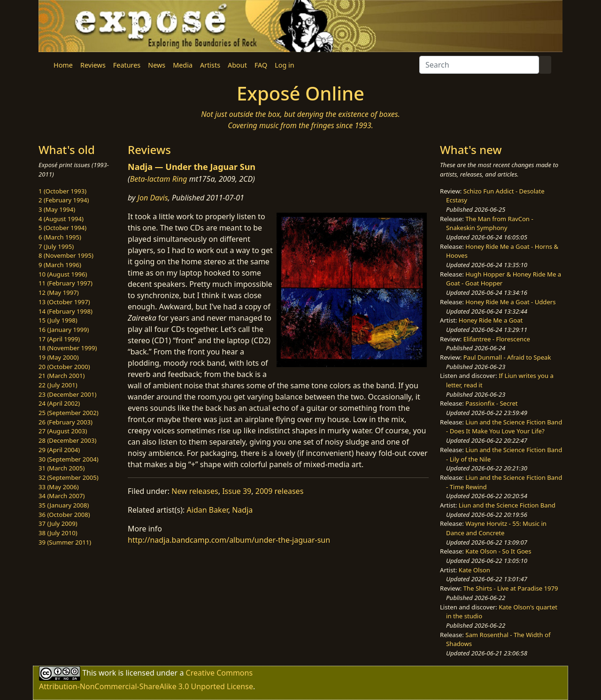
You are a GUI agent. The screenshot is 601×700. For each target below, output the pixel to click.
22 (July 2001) (58, 385)
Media (183, 65)
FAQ (261, 65)
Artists (210, 65)
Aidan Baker (208, 510)
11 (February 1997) (65, 283)
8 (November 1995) (66, 255)
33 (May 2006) (59, 487)
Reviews (93, 65)
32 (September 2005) (69, 477)
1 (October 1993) (62, 191)
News (157, 65)
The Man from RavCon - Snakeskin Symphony (490, 223)
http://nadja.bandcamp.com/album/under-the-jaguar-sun (229, 540)
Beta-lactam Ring (159, 179)
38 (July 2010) (58, 533)
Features (127, 65)
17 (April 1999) (59, 339)
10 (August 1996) (63, 274)
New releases (195, 491)
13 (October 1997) (64, 302)
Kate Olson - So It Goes (498, 551)
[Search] (479, 65)
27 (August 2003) (63, 431)
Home (63, 65)
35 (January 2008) (64, 505)
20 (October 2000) (64, 367)
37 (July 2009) (58, 523)
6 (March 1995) (60, 237)
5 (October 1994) (62, 228)
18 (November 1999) (68, 348)
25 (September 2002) (69, 413)
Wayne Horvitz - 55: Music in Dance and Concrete (496, 528)
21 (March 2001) (62, 376)
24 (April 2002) (59, 403)
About (237, 65)
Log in (284, 65)
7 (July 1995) (56, 246)
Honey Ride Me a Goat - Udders (510, 302)
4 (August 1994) (61, 219)
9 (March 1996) (60, 265)
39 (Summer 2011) (65, 542)
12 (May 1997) (59, 292)
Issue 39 (237, 491)
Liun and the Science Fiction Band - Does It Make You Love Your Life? (504, 427)
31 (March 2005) (62, 468)
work (107, 672)
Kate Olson (474, 570)
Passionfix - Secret (491, 403)
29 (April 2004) (59, 450)
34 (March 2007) (62, 496)
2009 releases (280, 491)
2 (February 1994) (64, 200)
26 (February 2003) (65, 422)
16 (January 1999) (64, 330)
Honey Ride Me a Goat (491, 320)
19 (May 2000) (59, 357)
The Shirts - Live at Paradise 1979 (511, 588)
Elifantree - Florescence (497, 339)
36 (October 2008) (64, 515)
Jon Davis (153, 198)
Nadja (242, 510)
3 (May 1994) (57, 209)
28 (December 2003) (67, 440)
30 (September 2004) (69, 459)
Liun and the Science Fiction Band (507, 505)
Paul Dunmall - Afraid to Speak (507, 357)
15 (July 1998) (58, 320)
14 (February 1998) (65, 311)
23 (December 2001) (67, 394)
